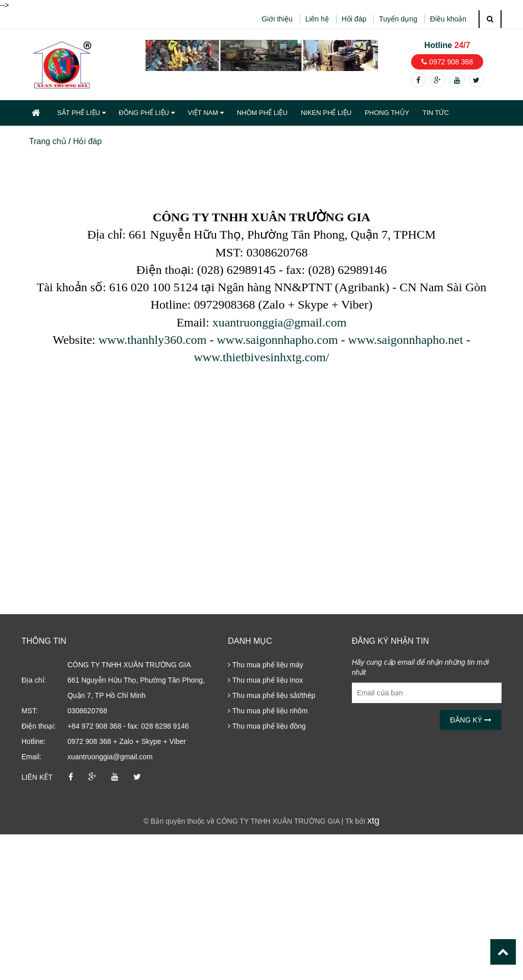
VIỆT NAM (206, 113)
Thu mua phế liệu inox (265, 680)
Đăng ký (471, 720)
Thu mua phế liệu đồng (267, 726)
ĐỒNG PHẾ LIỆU (147, 113)
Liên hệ (317, 19)
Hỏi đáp (354, 19)
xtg (373, 821)
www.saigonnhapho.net (406, 340)
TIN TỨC (436, 113)
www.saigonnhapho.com (277, 340)
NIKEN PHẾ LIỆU (326, 113)
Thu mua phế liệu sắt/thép (271, 695)
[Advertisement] (261, 906)
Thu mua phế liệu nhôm (268, 711)
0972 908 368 (447, 62)
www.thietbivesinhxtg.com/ (261, 357)
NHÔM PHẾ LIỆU (262, 113)
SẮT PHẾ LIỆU (81, 113)
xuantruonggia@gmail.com (280, 322)
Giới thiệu (277, 19)
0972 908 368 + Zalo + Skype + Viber (127, 741)
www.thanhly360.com (153, 340)
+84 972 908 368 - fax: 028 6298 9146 (128, 726)
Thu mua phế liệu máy (266, 665)
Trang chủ (48, 141)
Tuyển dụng (398, 19)
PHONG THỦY (387, 113)
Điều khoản (448, 19)
